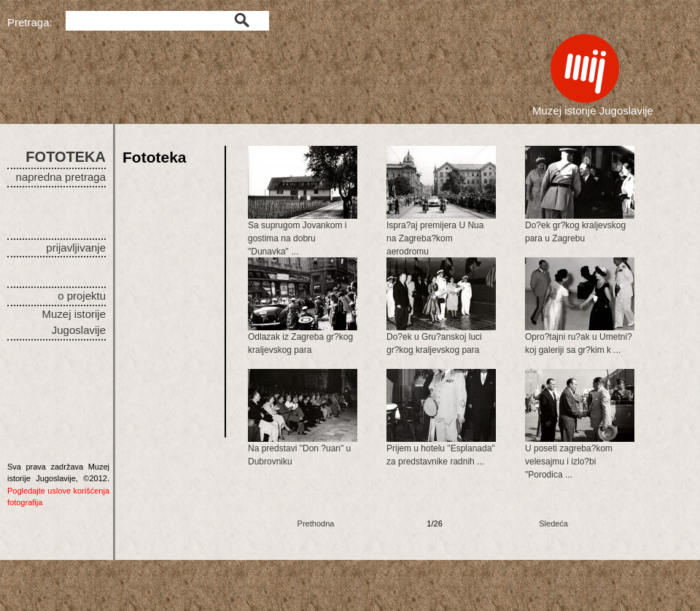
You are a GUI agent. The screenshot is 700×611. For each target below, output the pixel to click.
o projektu (82, 296)
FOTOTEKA (66, 157)
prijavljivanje (76, 248)
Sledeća (553, 524)
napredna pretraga (61, 177)
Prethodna (316, 524)
